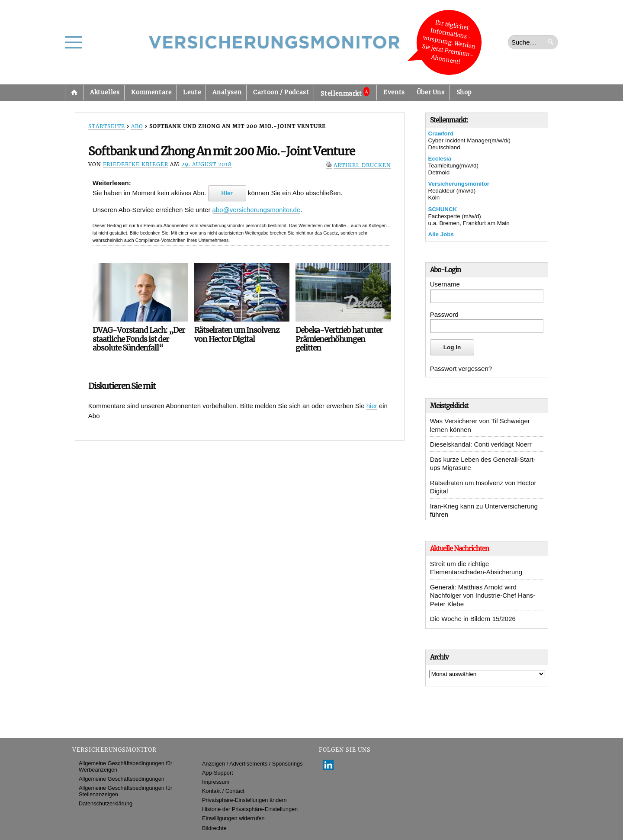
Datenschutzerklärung (106, 803)
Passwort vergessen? (461, 369)
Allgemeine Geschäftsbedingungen (122, 779)
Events (394, 92)
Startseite (74, 93)
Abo (137, 126)
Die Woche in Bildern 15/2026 (473, 619)
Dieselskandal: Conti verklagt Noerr (481, 444)
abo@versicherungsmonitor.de (257, 210)
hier (372, 406)
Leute (192, 92)
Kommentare (151, 92)
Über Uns (431, 92)
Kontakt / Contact (223, 791)
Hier (227, 193)
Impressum (216, 782)
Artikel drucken (362, 165)
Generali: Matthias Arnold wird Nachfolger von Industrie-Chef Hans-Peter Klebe (483, 595)
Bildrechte (214, 828)
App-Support (218, 773)
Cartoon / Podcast (281, 92)
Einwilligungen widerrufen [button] (233, 818)
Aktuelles (105, 92)
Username (445, 284)
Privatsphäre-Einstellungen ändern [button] (244, 800)
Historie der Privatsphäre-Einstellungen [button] (250, 809)
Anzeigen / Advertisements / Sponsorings (252, 764)
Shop (464, 92)
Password (444, 314)
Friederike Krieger (136, 164)
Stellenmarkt (345, 92)
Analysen (227, 92)
